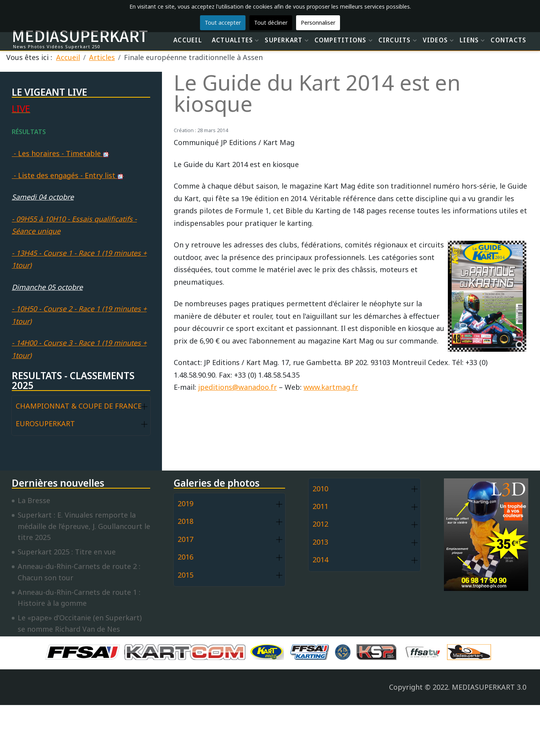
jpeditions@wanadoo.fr (237, 387)
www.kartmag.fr (331, 387)
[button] (144, 406)
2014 (320, 560)
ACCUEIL (188, 40)
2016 (185, 557)
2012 (320, 524)
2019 (185, 503)
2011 (320, 506)
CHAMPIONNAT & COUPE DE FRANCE (79, 406)
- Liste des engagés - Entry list (68, 175)
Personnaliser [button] (318, 23)
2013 (320, 542)
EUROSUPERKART (45, 423)
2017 (185, 539)
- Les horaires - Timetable (60, 153)
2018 (185, 521)
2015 (185, 575)
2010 (320, 489)
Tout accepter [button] (223, 23)
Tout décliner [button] (271, 23)
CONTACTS (508, 40)
